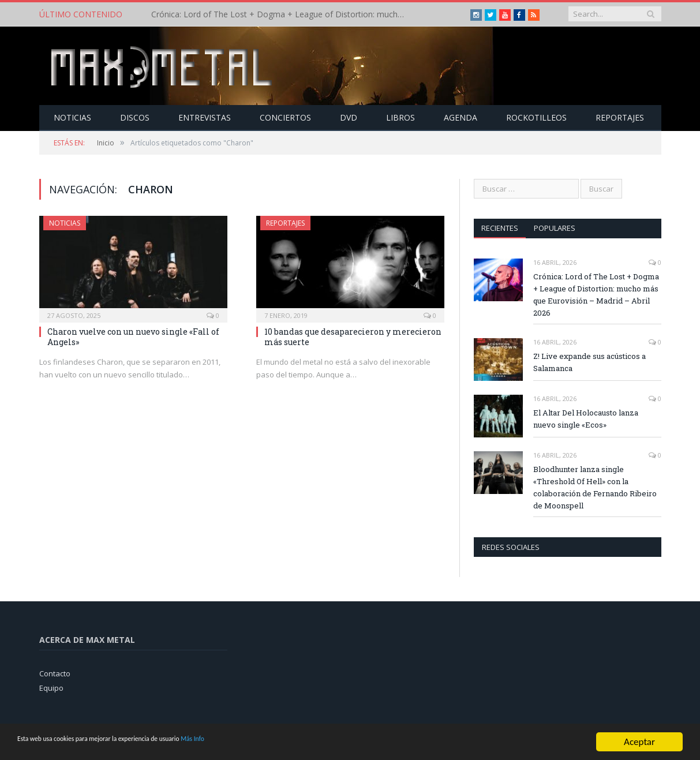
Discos (135, 117)
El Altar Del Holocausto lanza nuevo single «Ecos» (586, 418)
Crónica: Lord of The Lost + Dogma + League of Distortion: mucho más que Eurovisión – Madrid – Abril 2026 (284, 14)
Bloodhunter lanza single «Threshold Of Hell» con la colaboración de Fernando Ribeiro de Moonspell (595, 487)
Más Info (275, 742)
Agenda (461, 117)
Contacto (55, 673)
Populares (556, 227)
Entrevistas (205, 117)
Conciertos (285, 117)
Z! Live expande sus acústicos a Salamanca (589, 362)
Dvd (349, 117)
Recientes (500, 227)
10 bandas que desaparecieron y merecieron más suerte (353, 336)
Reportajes (620, 117)
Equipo (51, 687)
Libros (400, 117)
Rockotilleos (536, 117)
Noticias (72, 117)
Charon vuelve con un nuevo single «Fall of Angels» (133, 336)
